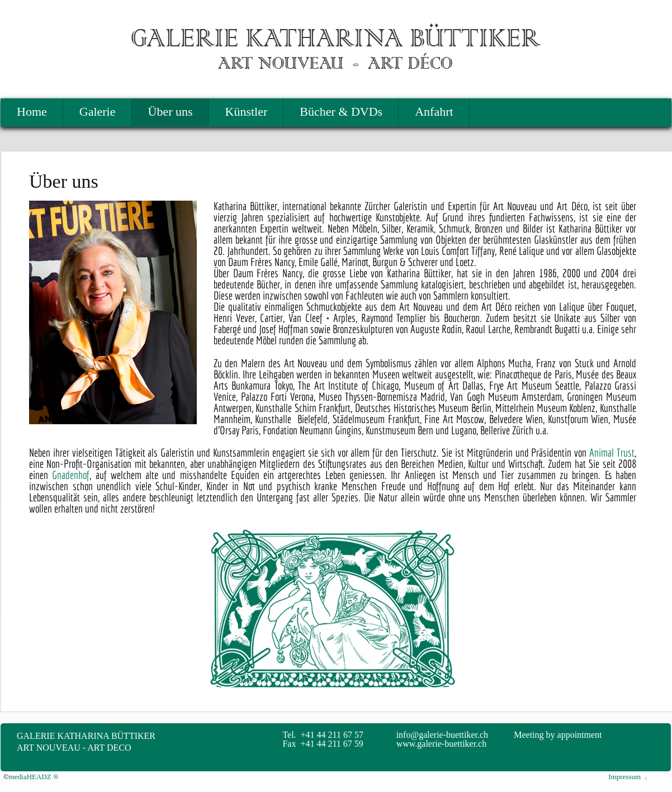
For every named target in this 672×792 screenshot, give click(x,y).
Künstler (247, 112)
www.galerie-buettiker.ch (442, 744)
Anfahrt (434, 112)
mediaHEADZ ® (34, 777)
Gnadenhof (71, 475)
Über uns (171, 112)
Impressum (624, 777)
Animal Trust (612, 452)
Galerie (98, 112)
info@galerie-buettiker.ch (442, 735)
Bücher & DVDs (341, 112)
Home (32, 112)
